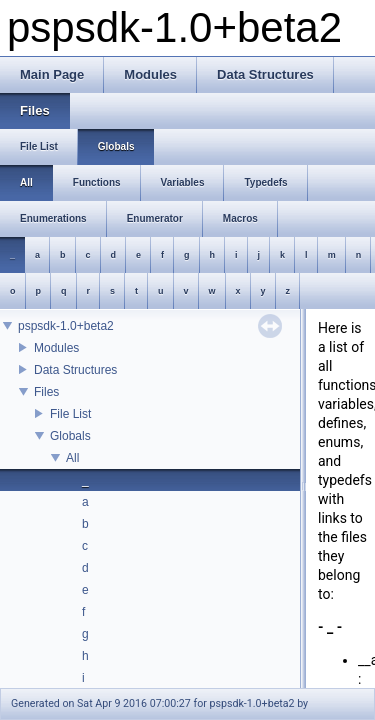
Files (46, 392)
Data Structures (75, 370)
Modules (56, 348)
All (72, 458)
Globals (70, 436)
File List (70, 414)
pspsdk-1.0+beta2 (66, 326)
